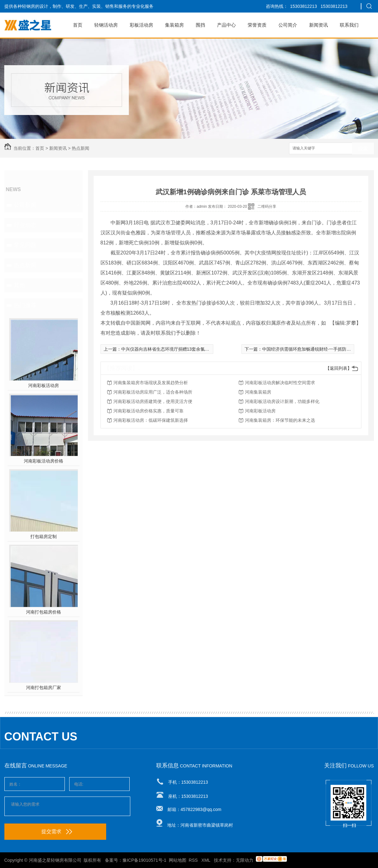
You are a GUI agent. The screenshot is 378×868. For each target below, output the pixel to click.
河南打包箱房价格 (44, 612)
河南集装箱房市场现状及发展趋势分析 (151, 383)
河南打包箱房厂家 (44, 688)
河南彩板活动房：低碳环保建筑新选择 (151, 420)
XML (206, 860)
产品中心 (226, 25)
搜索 (363, 149)
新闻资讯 (318, 25)
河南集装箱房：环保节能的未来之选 (280, 420)
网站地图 (178, 860)
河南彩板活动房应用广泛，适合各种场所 (153, 392)
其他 (19, 285)
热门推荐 (25, 305)
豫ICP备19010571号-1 (144, 860)
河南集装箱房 (258, 392)
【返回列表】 (339, 368)
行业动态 (25, 225)
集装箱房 (174, 25)
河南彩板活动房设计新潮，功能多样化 (282, 401)
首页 (78, 25)
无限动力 (245, 860)
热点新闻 (80, 148)
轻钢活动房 (106, 25)
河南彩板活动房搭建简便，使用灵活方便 (153, 401)
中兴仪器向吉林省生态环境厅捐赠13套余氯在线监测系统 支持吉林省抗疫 (192, 349)
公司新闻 (25, 205)
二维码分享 (267, 207)
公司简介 (288, 25)
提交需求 (57, 831)
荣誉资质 (257, 25)
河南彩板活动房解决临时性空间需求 (280, 383)
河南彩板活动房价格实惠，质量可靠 (148, 411)
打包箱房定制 (44, 536)
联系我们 (349, 25)
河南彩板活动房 (44, 385)
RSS (194, 860)
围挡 (200, 25)
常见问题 (25, 245)
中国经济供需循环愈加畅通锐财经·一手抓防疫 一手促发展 (318, 349)
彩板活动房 (141, 25)
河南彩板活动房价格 (44, 461)
